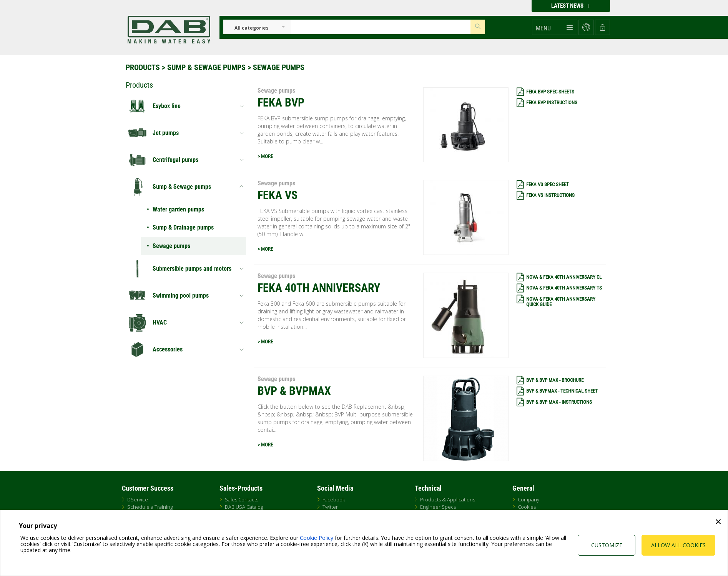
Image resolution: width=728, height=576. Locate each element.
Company (529, 499)
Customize (607, 545)
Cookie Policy (317, 538)
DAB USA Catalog (244, 507)
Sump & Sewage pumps (206, 67)
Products (143, 67)
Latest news (571, 6)
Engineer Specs (438, 507)
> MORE (265, 156)
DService (138, 499)
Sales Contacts (242, 499)
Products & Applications (448, 499)
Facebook (334, 499)
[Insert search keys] (381, 27)
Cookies (527, 507)
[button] (555, 27)
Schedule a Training (150, 507)
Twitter (330, 507)
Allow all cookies (678, 545)
